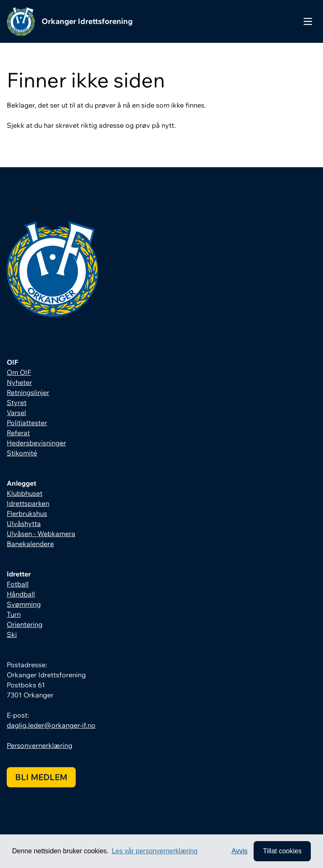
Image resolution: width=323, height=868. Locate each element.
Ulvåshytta (24, 523)
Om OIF (19, 372)
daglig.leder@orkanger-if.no (51, 725)
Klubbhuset (25, 493)
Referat (18, 433)
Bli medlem (41, 777)
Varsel (16, 413)
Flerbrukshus (27, 513)
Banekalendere (30, 544)
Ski (12, 634)
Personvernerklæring (40, 745)
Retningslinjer (28, 392)
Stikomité (22, 453)
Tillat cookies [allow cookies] (282, 851)
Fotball (18, 584)
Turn (14, 614)
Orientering (25, 624)
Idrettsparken (28, 503)
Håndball (21, 594)
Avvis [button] (240, 851)
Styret (17, 402)
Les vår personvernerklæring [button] (155, 851)
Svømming (24, 604)
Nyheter (19, 382)
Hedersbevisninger (36, 443)
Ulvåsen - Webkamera (41, 534)
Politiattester (27, 423)
